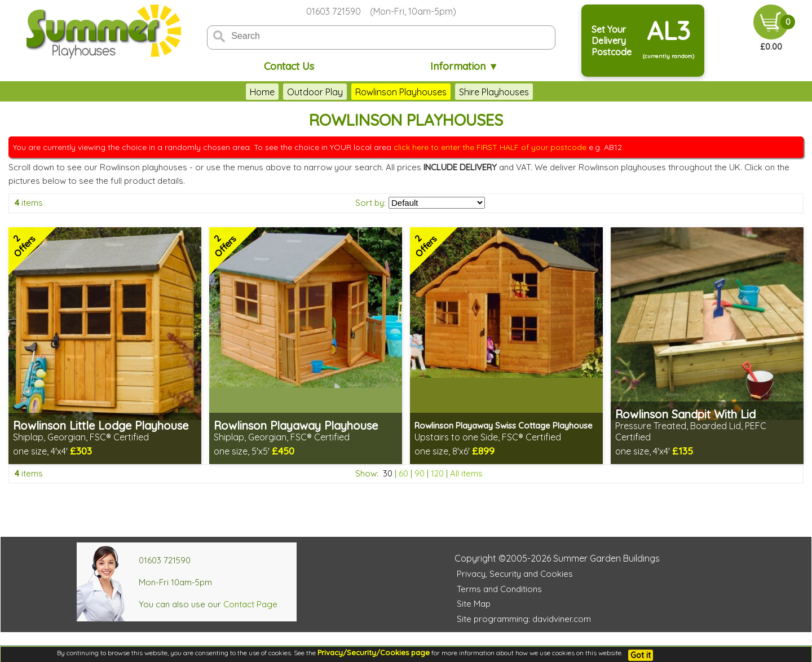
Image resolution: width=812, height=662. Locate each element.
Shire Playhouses (494, 92)
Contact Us (289, 66)
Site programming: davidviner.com (524, 619)
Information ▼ (464, 66)
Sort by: (370, 203)
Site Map (474, 604)
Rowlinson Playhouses (401, 92)
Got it (641, 655)
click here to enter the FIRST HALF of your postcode (490, 147)
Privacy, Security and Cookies (515, 574)
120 (437, 473)
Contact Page (250, 604)
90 (420, 473)
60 (403, 473)
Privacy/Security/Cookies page (374, 652)
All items (466, 473)
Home (262, 92)
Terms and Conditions (499, 589)
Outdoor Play (315, 92)
